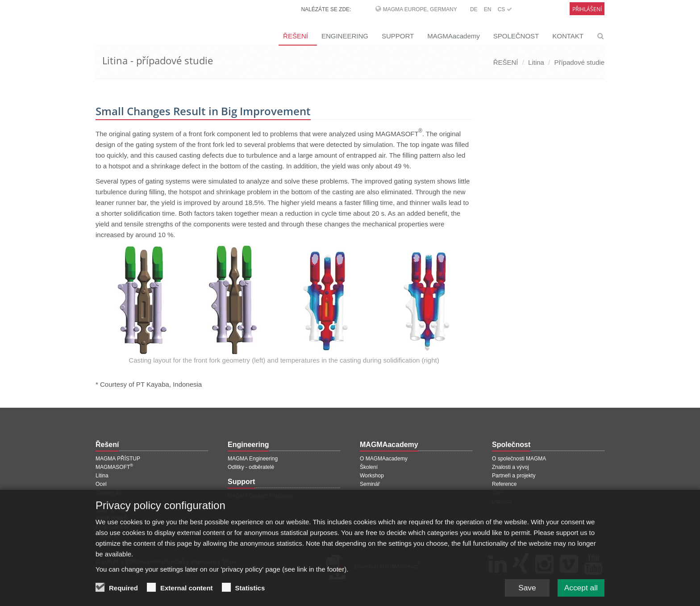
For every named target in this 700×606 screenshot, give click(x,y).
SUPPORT (398, 36)
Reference (504, 484)
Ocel (101, 484)
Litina (536, 62)
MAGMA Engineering (253, 459)
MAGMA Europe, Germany (420, 9)
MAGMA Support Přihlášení (260, 496)
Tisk (497, 493)
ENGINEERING (345, 36)
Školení (369, 467)
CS (505, 9)
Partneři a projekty (514, 476)
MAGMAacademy (454, 36)
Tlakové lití (108, 493)
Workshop (372, 476)
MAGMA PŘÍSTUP (118, 459)
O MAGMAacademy (384, 459)
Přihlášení (587, 9)
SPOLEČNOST (516, 36)
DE (474, 9)
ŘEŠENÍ (296, 36)
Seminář (370, 484)
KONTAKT (568, 36)
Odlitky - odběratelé (251, 467)
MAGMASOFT (114, 467)
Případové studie (579, 62)
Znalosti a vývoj (510, 467)
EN (488, 9)
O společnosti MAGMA (519, 459)
